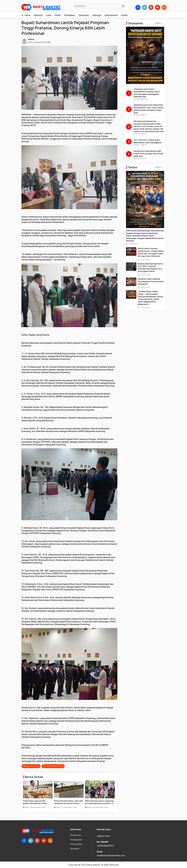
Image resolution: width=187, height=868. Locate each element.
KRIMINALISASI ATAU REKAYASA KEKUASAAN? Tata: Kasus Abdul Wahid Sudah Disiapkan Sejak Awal (149, 109)
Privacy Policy (76, 844)
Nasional (38, 15)
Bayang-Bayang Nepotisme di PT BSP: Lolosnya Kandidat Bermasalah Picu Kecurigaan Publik (150, 267)
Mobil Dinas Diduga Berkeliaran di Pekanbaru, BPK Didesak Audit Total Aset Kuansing (37, 802)
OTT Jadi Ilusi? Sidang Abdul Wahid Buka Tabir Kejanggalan (148, 141)
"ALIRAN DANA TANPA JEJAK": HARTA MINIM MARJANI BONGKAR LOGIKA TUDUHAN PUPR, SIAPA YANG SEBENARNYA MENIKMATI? (150, 298)
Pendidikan (70, 15)
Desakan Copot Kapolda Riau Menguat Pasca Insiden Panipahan (151, 281)
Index (160, 23)
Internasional (111, 15)
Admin (31, 39)
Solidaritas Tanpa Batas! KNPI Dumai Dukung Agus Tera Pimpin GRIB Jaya (149, 154)
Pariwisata (84, 15)
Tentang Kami (76, 840)
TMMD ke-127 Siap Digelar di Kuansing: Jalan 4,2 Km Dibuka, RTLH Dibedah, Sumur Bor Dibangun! (68, 802)
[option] (38, 795)
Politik (58, 15)
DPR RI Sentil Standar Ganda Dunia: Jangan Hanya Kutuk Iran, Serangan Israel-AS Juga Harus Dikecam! (151, 252)
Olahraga (97, 15)
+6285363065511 (105, 846)
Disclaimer (75, 849)
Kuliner (124, 15)
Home (26, 15)
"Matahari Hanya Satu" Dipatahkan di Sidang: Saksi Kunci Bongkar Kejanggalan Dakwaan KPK (147, 93)
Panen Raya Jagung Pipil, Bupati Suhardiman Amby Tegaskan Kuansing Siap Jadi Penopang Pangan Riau (98, 802)
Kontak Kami (76, 835)
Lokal (49, 15)
